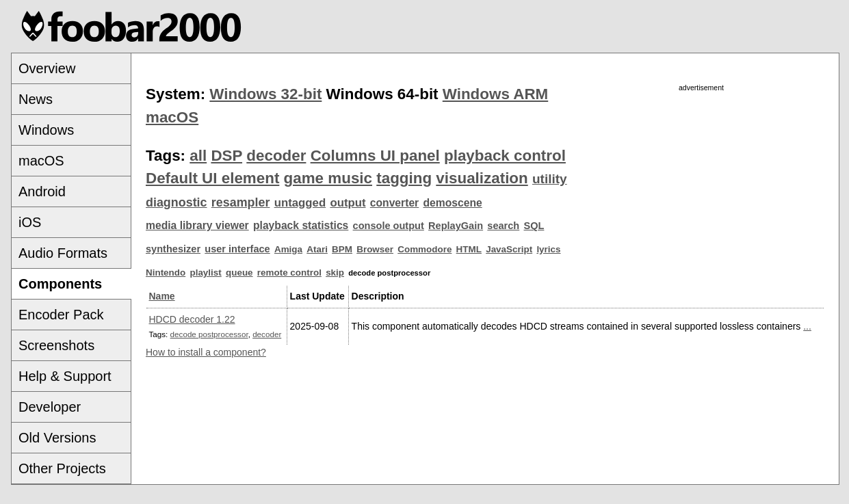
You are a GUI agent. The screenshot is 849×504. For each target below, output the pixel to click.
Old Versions (57, 438)
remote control (289, 273)
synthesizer (173, 249)
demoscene (452, 203)
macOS (41, 161)
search (503, 226)
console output (389, 226)
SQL (534, 226)
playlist (205, 273)
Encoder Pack (61, 315)
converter (394, 203)
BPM (342, 249)
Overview (47, 68)
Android (42, 191)
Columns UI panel (375, 156)
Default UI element (212, 178)
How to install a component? (206, 352)
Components (60, 284)
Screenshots (56, 345)
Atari (317, 249)
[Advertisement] (701, 189)
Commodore (424, 249)
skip (335, 273)
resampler (241, 202)
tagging (404, 178)
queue (239, 273)
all (198, 156)
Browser (375, 249)
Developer (50, 407)
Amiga (288, 249)
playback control (505, 156)
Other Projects (62, 468)
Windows (46, 130)
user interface (237, 249)
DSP (226, 156)
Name (162, 296)
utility (550, 179)
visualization (482, 178)
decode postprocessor (209, 334)
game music (328, 178)
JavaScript (509, 249)
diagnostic (177, 202)
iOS (30, 222)
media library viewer (197, 225)
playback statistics (301, 225)
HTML (469, 249)
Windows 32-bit (265, 94)
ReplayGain (456, 226)
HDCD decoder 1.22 (192, 319)
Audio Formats (63, 253)
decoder (276, 156)
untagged (300, 203)
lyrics (548, 249)
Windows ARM (495, 94)
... (807, 326)
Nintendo (166, 273)
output (348, 203)
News (36, 99)
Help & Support (65, 376)
